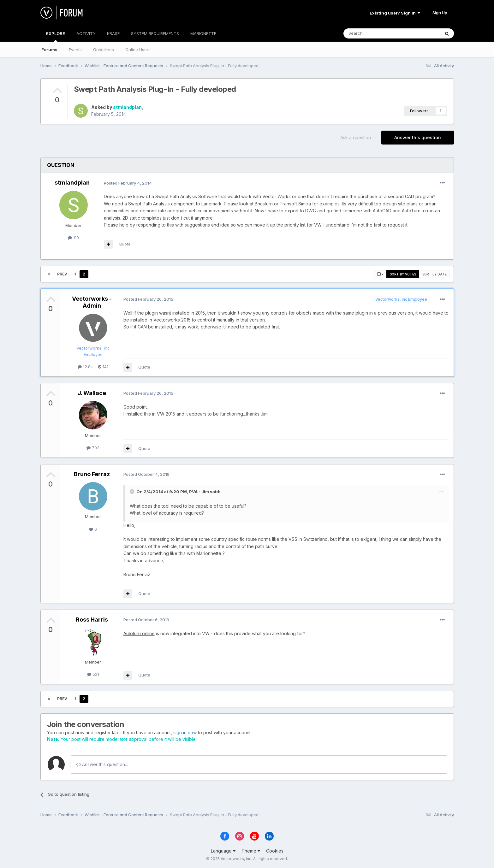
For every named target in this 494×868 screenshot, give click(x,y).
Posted (128, 183)
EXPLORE (56, 36)
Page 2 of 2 (110, 274)
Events (75, 50)
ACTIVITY (86, 33)
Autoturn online (139, 633)
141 (103, 367)
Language (223, 851)
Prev (62, 274)
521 (93, 674)
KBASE (113, 33)
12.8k (85, 367)
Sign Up (440, 13)
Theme (251, 851)
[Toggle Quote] (133, 492)
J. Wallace (92, 393)
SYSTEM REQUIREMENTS (155, 33)
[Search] (376, 33)
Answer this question (418, 137)
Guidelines (104, 50)
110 (73, 238)
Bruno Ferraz (92, 474)
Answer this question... (102, 764)
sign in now (185, 732)
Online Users (138, 50)
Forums (49, 50)
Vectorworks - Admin (92, 302)
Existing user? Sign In (395, 13)
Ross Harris (92, 620)
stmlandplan (127, 107)
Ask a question (356, 137)
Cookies (275, 851)
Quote (125, 244)
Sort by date (434, 274)
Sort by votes (403, 274)
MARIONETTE (203, 33)
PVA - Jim (199, 492)
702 (93, 448)
